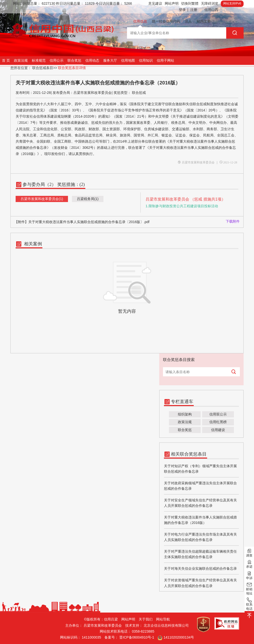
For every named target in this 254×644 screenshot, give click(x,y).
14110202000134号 (179, 637)
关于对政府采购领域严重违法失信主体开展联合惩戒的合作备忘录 (200, 486)
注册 (194, 10)
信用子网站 (165, 60)
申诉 (249, 575)
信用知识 (146, 60)
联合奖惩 (74, 60)
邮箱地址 (249, 588)
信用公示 (57, 60)
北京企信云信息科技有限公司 (166, 625)
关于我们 (146, 619)
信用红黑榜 (218, 422)
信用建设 (218, 430)
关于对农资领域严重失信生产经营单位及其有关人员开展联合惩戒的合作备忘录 (200, 583)
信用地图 (128, 60)
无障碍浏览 (210, 3)
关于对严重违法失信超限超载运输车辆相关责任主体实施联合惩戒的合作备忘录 (200, 554)
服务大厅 (110, 60)
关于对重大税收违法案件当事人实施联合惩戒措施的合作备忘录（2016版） (200, 520)
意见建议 (155, 3)
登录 (184, 10)
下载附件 (233, 221)
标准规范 (39, 60)
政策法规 (21, 60)
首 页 (6, 60)
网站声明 (172, 3)
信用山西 (211, 10)
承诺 (249, 564)
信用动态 (92, 60)
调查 (249, 553)
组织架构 (185, 414)
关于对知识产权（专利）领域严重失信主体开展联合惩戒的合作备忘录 (200, 469)
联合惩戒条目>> (45, 68)
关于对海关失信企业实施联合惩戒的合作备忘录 (200, 568)
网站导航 (163, 619)
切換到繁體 (190, 3)
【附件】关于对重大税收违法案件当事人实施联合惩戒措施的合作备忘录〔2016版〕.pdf (82, 222)
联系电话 (249, 604)
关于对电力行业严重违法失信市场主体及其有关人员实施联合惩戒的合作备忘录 (200, 537)
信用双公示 (218, 414)
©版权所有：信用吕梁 (101, 619)
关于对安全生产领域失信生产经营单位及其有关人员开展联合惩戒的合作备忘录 (200, 503)
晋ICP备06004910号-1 (137, 637)
